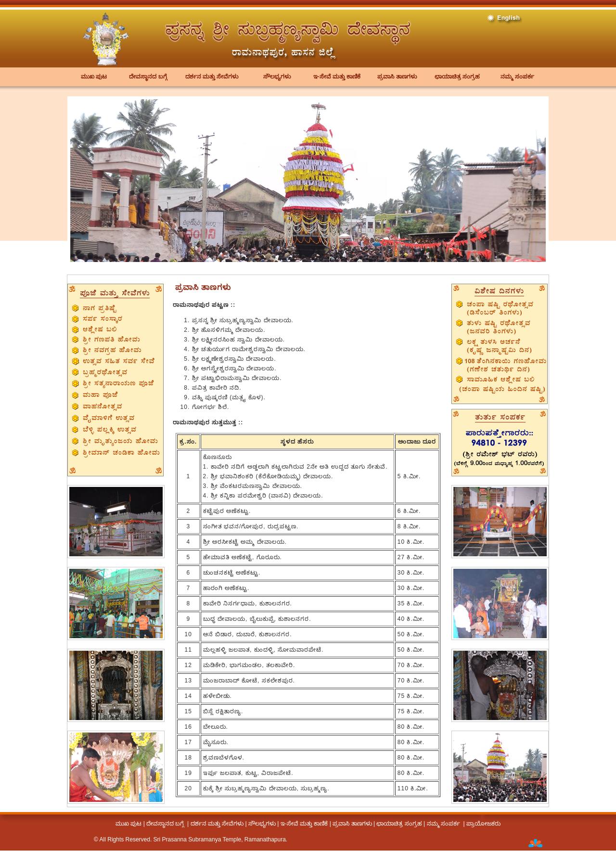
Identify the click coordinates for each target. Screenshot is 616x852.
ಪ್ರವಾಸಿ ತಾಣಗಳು (397, 77)
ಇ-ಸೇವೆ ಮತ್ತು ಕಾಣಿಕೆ (337, 77)
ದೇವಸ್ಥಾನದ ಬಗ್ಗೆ (148, 77)
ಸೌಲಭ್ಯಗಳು (277, 77)
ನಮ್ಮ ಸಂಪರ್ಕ (517, 77)
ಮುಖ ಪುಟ (94, 77)
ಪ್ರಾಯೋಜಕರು (483, 824)
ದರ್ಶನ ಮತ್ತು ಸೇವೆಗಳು (212, 77)
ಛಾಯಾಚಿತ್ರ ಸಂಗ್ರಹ (457, 77)
